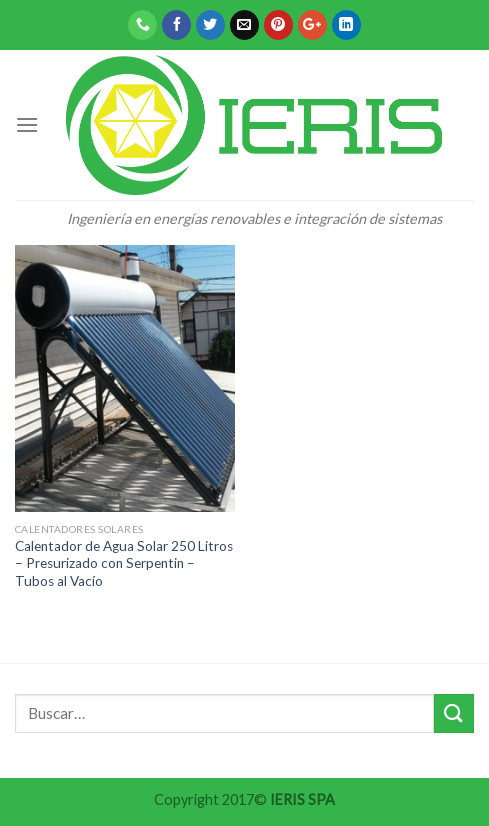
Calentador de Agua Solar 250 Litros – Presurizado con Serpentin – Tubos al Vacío (124, 563)
